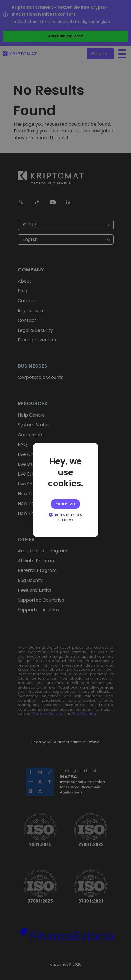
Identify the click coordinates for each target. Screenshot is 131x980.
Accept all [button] (65, 504)
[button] (65, 517)
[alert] (65, 490)
